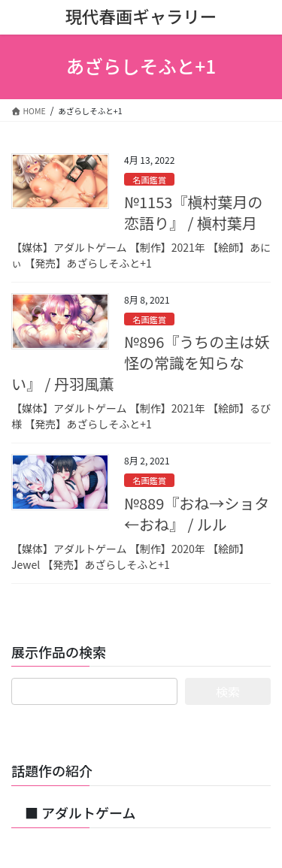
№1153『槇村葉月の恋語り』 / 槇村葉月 (193, 212)
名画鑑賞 (149, 180)
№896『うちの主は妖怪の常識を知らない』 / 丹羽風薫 (140, 363)
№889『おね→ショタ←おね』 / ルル (197, 514)
